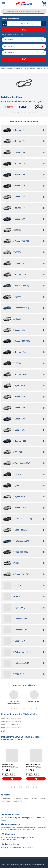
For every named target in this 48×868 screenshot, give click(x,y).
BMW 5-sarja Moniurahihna (11, 721)
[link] (14, 695)
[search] (24, 11)
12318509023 (6, 799)
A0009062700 (39, 799)
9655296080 (17, 801)
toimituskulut (7, 775)
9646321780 (29, 799)
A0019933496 (18, 799)
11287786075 (6, 801)
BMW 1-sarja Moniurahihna (11, 728)
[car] (24, 53)
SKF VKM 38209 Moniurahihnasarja (8, 765)
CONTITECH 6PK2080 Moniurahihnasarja (33, 765)
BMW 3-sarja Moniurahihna (11, 718)
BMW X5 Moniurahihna (10, 724)
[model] (24, 46)
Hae (24, 30)
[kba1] (24, 23)
